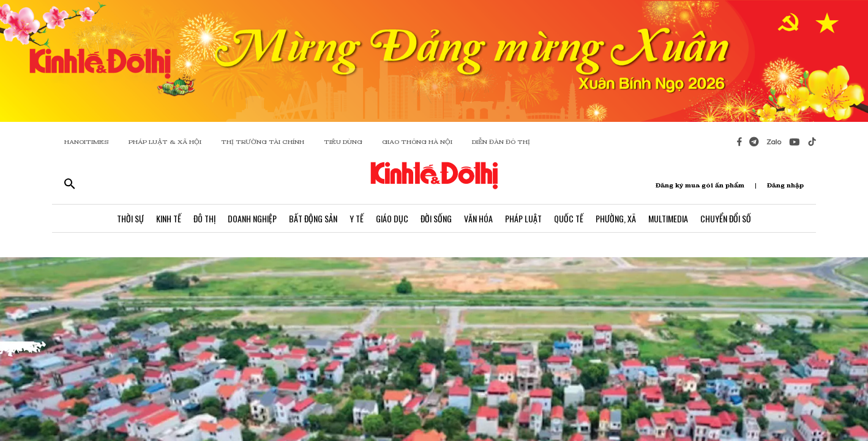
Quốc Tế (569, 218)
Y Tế (357, 218)
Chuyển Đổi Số (726, 218)
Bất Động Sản (313, 218)
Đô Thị (204, 218)
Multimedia (668, 218)
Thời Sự (130, 218)
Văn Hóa (478, 218)
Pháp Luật (523, 218)
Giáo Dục (392, 218)
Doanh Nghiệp (252, 218)
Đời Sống (436, 218)
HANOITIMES (87, 142)
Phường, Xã (616, 218)
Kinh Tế (169, 218)
